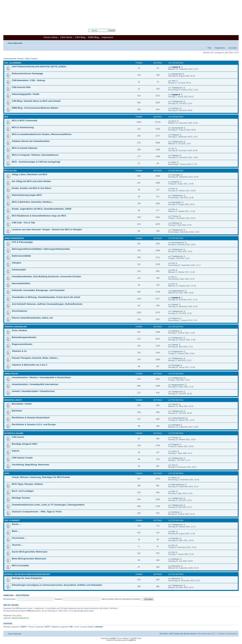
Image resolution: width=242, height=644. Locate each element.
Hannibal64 (176, 202)
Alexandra (176, 566)
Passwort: (58, 599)
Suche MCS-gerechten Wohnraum (30, 552)
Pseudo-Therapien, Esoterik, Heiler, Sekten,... (36, 358)
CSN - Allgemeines (13, 63)
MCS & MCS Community (25, 120)
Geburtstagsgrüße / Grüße (26, 94)
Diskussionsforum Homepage (27, 73)
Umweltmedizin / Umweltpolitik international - (36, 384)
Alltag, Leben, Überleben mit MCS (29, 174)
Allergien (16, 263)
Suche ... (16, 524)
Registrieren (220, 48)
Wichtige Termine (21, 498)
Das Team (164, 634)
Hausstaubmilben (21, 283)
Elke (173, 491)
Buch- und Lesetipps (23, 491)
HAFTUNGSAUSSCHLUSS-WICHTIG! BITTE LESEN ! (39, 67)
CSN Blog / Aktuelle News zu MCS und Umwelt (36, 101)
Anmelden (233, 48)
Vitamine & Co (19, 351)
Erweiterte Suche (108, 33)
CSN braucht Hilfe (21, 87)
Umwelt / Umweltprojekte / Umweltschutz (33, 391)
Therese (175, 216)
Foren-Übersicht (15, 43)
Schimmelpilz (19, 270)
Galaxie (175, 304)
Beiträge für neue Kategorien (27, 578)
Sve (173, 263)
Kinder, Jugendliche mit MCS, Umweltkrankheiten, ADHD (42, 209)
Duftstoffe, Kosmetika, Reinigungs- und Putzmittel (38, 290)
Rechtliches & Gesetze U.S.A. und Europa (34, 424)
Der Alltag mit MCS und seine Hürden (31, 181)
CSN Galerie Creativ (22, 458)
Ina (173, 148)
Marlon (174, 478)
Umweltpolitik (11, 374)
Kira (173, 189)
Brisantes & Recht (13, 400)
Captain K (176, 67)
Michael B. (176, 579)
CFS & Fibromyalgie (22, 242)
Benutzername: (10, 599)
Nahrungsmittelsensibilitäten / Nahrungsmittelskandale (41, 249)
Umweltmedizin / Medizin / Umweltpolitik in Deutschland (41, 377)
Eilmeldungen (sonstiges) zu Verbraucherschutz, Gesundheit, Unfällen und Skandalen (57, 585)
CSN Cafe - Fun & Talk (23, 223)
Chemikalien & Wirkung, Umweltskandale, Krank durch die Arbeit (46, 297)
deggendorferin (178, 291)
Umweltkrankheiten (14, 238)
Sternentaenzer (178, 242)
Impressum (107, 37)
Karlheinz (175, 108)
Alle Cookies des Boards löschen (183, 634)
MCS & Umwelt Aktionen (25, 148)
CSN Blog (80, 37)
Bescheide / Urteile (22, 404)
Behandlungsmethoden (24, 337)
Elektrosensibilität (21, 256)
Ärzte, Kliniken (19, 330)
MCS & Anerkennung (23, 127)
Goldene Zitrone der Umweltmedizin (31, 141)
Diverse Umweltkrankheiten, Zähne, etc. (33, 318)
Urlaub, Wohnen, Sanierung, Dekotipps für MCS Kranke (41, 477)
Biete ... (16, 531)
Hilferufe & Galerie (14, 433)
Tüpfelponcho (177, 88)
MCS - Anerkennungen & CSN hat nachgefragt (36, 162)
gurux (174, 121)
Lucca (174, 451)
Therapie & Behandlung (15, 327)
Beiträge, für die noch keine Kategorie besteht (27, 574)
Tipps (7, 473)
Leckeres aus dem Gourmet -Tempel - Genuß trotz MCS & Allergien (47, 229)
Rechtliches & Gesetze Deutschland (31, 418)
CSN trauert (18, 437)
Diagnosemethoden (22, 344)
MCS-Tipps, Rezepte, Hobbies (27, 484)
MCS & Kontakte (20, 565)
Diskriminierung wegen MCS (27, 195)
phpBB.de (132, 640)
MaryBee (175, 538)
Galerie (16, 451)
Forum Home (51, 37)
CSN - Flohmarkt (12, 520)
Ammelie (99, 627)
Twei (174, 81)
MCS (6, 117)
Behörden (17, 411)
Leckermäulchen (178, 418)
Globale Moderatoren (20, 618)
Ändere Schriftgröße (235, 42)
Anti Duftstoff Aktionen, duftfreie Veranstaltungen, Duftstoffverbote (47, 304)
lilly (173, 277)
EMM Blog (93, 37)
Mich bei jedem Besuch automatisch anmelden (123, 599)
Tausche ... (17, 545)
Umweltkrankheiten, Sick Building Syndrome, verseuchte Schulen (46, 276)
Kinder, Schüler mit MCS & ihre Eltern (32, 188)
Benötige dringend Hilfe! (25, 444)
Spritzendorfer (177, 128)
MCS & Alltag (10, 171)
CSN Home (66, 37)
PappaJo (175, 135)
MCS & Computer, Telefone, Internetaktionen (35, 155)
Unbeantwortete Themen (14, 59)
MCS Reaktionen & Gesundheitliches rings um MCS (39, 216)
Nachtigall (176, 365)
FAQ (209, 48)
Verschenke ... (19, 538)
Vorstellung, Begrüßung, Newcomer (31, 465)
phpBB (113, 638)
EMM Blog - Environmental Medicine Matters (35, 108)
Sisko (174, 162)
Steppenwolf (177, 74)
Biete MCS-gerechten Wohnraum (29, 559)
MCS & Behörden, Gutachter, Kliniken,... (33, 202)
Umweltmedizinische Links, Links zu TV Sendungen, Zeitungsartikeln (48, 505)
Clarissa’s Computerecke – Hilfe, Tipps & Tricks (37, 512)
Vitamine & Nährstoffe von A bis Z (29, 365)
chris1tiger (176, 175)
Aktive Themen (32, 59)
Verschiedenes (19, 311)
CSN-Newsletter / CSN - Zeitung (28, 80)
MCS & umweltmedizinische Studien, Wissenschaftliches (42, 134)
